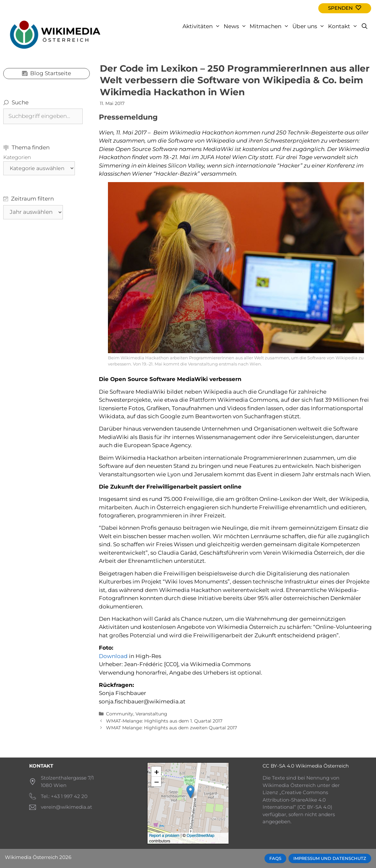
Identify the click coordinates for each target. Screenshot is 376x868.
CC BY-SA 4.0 (278, 766)
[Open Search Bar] (364, 26)
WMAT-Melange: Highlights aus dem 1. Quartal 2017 (164, 721)
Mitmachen (270, 26)
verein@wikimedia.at (66, 807)
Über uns (309, 26)
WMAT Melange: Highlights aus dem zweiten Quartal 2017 (171, 728)
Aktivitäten (202, 26)
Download (114, 656)
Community (120, 714)
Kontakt (344, 26)
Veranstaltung (151, 714)
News (236, 26)
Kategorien (17, 157)
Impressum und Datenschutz (330, 858)
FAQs (275, 858)
